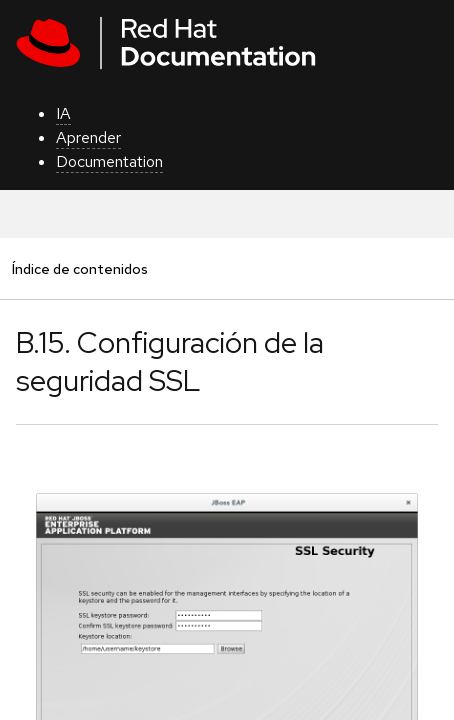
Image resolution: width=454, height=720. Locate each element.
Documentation (109, 161)
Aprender (88, 137)
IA (63, 113)
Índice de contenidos (79, 268)
